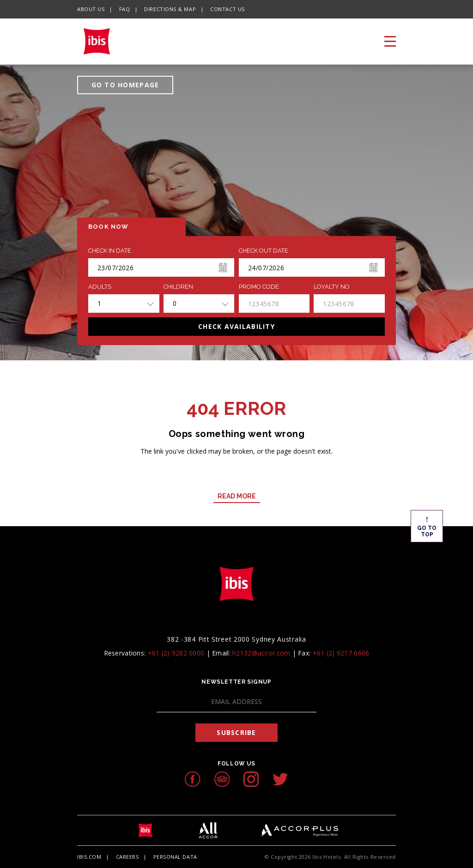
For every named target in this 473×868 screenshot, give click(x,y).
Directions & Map (170, 9)
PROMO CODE (259, 287)
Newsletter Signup (236, 682)
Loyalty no (332, 287)
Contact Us (227, 9)
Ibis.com (89, 857)
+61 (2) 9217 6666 (341, 653)
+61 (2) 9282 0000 (176, 653)
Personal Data (175, 857)
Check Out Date (264, 251)
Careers (127, 857)
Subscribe (236, 732)
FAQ (125, 9)
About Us (91, 9)
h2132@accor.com (261, 653)
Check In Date (110, 251)
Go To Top (427, 525)
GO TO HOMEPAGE (125, 85)
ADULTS (100, 287)
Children (178, 287)
